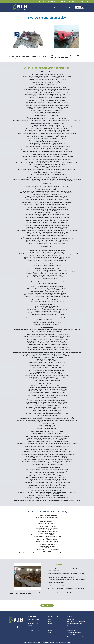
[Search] (82, 7)
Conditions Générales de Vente (62, 642)
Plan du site (37, 642)
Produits (67, 7)
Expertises (45, 7)
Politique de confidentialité (47, 642)
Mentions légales (29, 642)
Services (56, 7)
